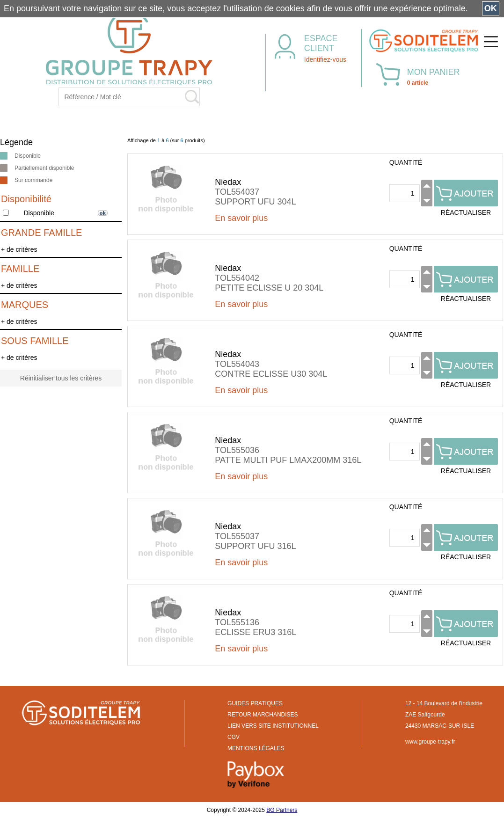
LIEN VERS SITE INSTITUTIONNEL (273, 726)
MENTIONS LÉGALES (256, 748)
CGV (234, 737)
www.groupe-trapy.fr (430, 742)
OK (491, 8)
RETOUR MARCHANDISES (263, 715)
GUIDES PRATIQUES (255, 703)
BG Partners (282, 810)
